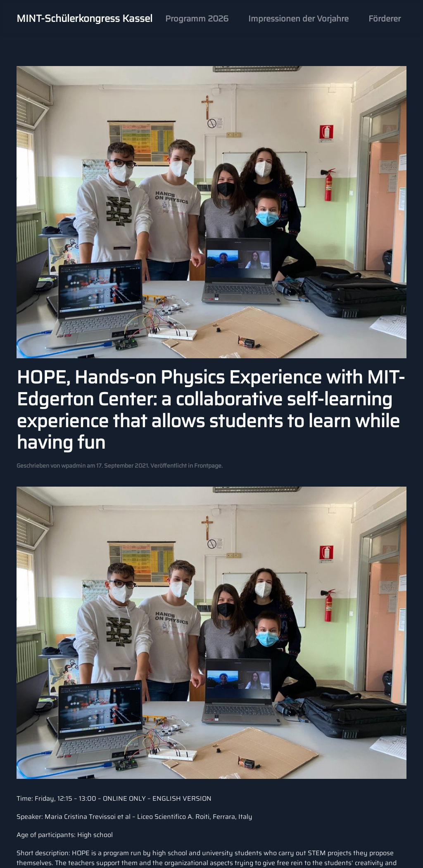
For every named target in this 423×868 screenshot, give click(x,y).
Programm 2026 (197, 19)
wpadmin (73, 466)
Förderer (385, 19)
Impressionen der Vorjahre (298, 19)
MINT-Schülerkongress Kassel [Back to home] (84, 19)
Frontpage (208, 466)
